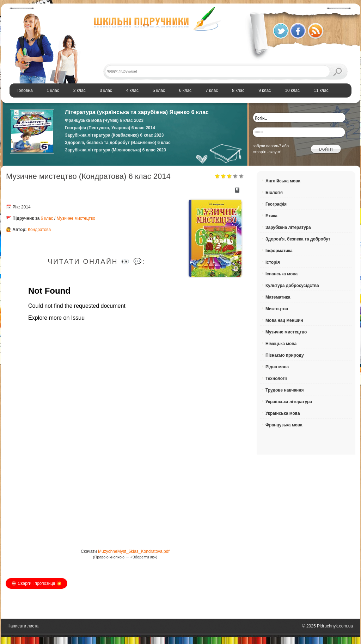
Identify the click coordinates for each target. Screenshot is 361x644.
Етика (271, 216)
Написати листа (23, 626)
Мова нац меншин (284, 320)
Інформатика (279, 251)
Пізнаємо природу (285, 355)
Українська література (289, 402)
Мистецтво (277, 309)
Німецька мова (281, 344)
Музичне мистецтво (76, 218)
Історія (273, 262)
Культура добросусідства (292, 286)
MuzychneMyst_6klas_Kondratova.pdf (134, 551)
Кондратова (39, 230)
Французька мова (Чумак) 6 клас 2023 (104, 120)
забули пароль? (267, 146)
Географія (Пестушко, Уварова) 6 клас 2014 (110, 128)
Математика (278, 297)
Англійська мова (283, 181)
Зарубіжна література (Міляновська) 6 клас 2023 (115, 150)
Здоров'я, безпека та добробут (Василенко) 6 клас (118, 143)
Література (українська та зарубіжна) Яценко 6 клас (137, 112)
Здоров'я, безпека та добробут (298, 239)
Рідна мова (277, 367)
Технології (276, 379)
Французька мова (284, 425)
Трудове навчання (285, 390)
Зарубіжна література (288, 227)
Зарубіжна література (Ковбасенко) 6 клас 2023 (114, 135)
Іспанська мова (282, 274)
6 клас (47, 218)
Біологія (274, 193)
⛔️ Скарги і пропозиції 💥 (36, 583)
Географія (276, 204)
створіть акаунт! (267, 152)
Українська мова (283, 413)
